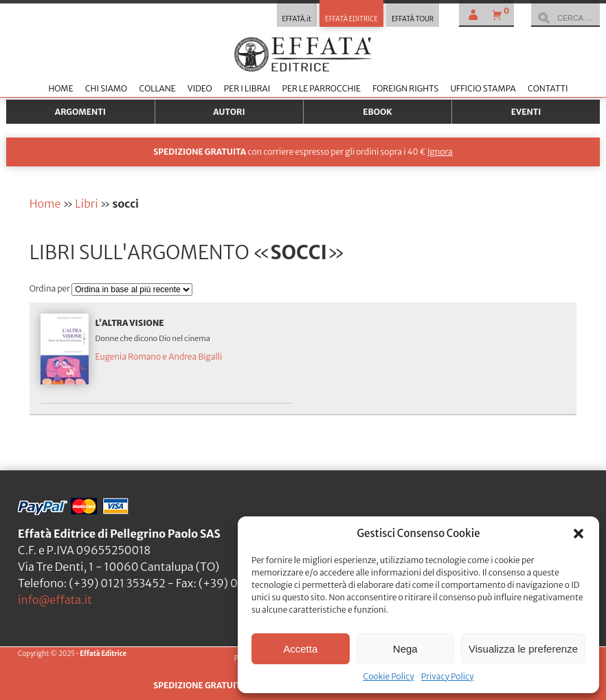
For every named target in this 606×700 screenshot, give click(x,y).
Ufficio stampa (483, 88)
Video (200, 88)
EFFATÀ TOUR (413, 19)
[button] (579, 534)
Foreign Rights (405, 88)
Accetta (300, 649)
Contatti (548, 88)
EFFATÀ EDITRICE (351, 19)
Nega (405, 649)
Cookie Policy (388, 676)
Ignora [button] (440, 152)
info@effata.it (55, 600)
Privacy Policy (448, 676)
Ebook (377, 112)
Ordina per (51, 288)
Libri (86, 204)
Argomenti (80, 112)
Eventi (526, 112)
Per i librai (247, 88)
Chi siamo (106, 88)
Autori (229, 112)
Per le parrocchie (322, 88)
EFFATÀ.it (297, 19)
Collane (157, 88)
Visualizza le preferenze (523, 649)
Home (60, 88)
